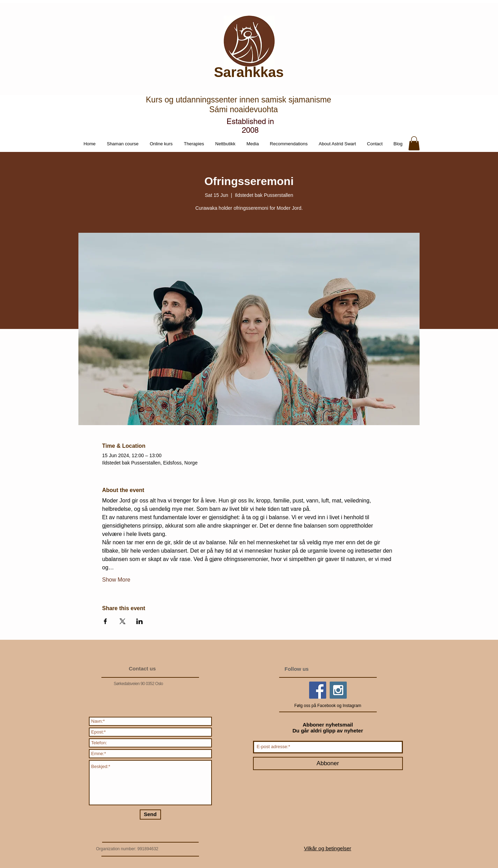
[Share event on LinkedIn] (140, 621)
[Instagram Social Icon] (338, 690)
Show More (116, 580)
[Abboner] (328, 763)
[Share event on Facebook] (105, 621)
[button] (225, 144)
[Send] (150, 815)
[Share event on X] (122, 621)
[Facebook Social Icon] (318, 690)
